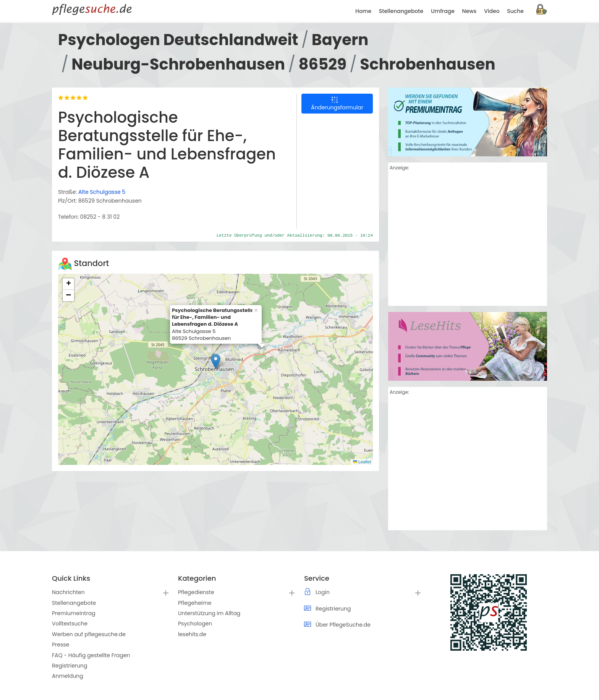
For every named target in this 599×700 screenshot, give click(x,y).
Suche (515, 11)
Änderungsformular (337, 104)
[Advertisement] (468, 240)
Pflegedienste (196, 592)
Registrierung (70, 666)
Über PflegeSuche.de (343, 625)
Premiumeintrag (74, 613)
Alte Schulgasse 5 (102, 192)
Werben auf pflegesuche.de (89, 634)
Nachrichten (68, 592)
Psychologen (195, 624)
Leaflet (362, 462)
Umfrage (443, 11)
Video (492, 11)
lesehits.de (192, 634)
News (469, 11)
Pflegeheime (195, 603)
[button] (216, 361)
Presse (61, 645)
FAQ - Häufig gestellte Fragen (91, 655)
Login (323, 592)
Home (363, 11)
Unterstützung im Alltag (209, 613)
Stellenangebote (74, 603)
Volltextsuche (70, 624)
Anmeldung (68, 676)
